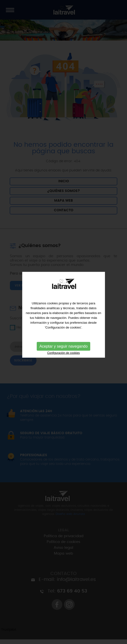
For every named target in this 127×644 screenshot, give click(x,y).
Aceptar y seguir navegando (63, 345)
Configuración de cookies (63, 351)
